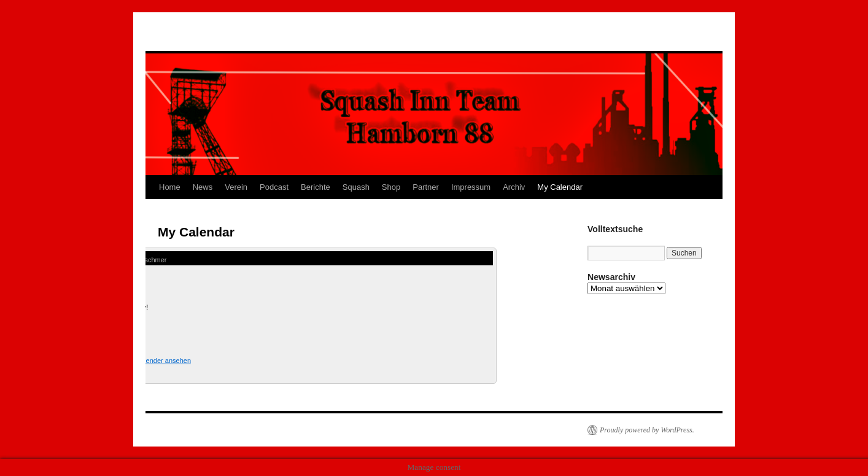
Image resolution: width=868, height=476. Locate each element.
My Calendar (560, 187)
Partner (426, 187)
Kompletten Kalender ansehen (145, 361)
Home (170, 187)
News (203, 187)
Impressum (471, 187)
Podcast (274, 187)
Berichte (316, 187)
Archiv (514, 187)
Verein (236, 187)
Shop (391, 187)
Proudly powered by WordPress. (647, 430)
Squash (356, 187)
